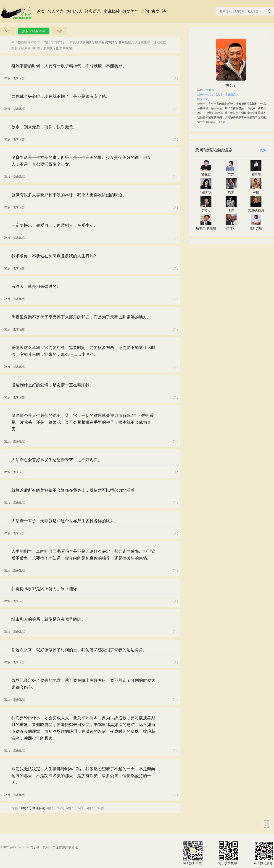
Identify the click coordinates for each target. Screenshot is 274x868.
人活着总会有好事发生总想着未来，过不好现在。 (57, 460)
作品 (59, 31)
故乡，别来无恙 (227, 95)
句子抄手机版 (228, 851)
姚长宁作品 (204, 95)
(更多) (223, 122)
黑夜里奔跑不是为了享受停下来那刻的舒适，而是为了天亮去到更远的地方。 (81, 317)
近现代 (210, 90)
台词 (145, 11)
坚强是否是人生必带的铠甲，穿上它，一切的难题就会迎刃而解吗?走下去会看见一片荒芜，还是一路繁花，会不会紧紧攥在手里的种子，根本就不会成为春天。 (82, 422)
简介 (8, 31)
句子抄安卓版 (193, 851)
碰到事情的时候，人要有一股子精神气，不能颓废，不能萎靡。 (69, 66)
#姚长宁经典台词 (33, 808)
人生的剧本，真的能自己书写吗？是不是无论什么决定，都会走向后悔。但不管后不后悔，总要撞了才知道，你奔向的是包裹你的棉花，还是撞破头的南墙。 (83, 555)
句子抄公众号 (264, 851)
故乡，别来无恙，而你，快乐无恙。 (44, 127)
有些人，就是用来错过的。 (36, 287)
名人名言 (55, 11)
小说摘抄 (112, 11)
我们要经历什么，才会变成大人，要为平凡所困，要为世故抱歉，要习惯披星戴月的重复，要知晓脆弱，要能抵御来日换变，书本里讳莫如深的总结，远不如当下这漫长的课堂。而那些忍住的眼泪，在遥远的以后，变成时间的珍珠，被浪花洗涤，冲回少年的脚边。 (83, 728)
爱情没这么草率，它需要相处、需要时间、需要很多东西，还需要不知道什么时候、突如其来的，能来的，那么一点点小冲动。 (83, 351)
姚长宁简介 (204, 99)
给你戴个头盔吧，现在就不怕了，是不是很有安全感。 (61, 96)
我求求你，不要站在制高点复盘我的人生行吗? (54, 256)
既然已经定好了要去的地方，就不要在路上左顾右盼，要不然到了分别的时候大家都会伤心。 (83, 684)
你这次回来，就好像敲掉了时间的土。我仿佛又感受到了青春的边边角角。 (79, 650)
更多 (263, 150)
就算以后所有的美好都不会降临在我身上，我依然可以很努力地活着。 (75, 490)
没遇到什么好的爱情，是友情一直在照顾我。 (53, 385)
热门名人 (74, 11)
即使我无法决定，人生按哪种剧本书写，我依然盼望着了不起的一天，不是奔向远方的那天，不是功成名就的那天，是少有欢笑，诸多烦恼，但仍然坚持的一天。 (83, 776)
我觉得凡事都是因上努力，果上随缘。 (46, 589)
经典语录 (93, 11)
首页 (41, 11)
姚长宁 (231, 85)
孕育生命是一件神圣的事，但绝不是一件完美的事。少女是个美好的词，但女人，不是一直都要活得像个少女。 (81, 161)
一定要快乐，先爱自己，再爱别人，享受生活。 (55, 225)
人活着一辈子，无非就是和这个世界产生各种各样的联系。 (65, 521)
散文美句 (130, 11)
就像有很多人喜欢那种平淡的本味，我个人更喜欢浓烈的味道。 (69, 195)
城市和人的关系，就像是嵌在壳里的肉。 (48, 619)
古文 (155, 11)
